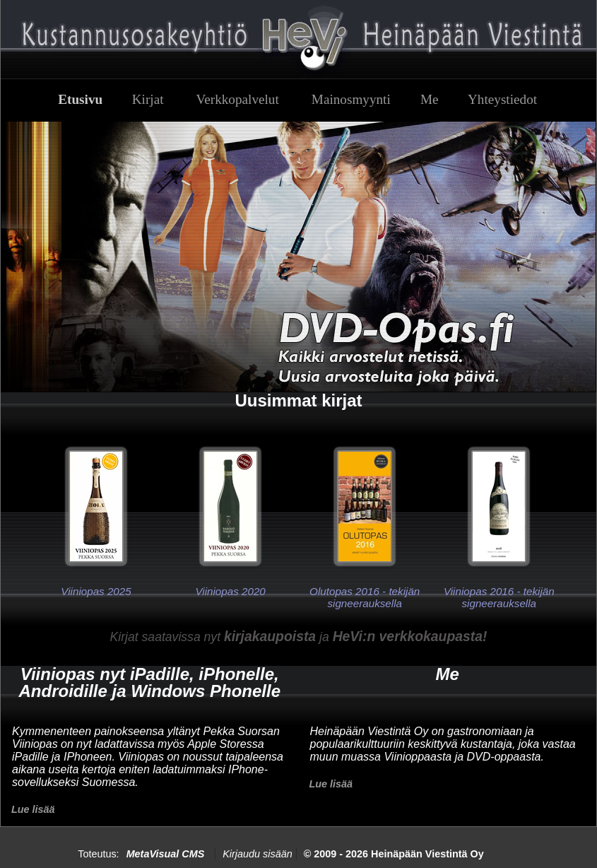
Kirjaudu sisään (257, 854)
